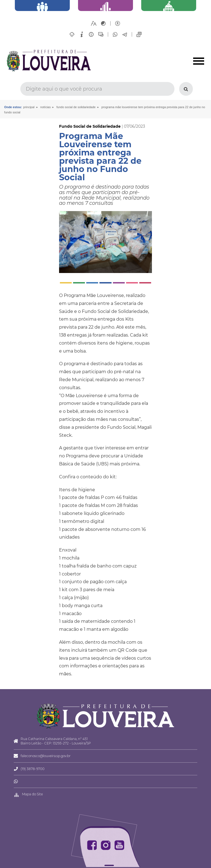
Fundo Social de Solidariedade (76, 107)
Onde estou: (13, 107)
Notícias (46, 107)
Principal (29, 107)
